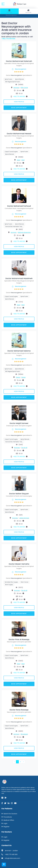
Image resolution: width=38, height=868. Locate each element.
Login (5, 823)
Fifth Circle (24, 88)
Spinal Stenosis (19, 79)
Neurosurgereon (21, 69)
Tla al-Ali (24, 448)
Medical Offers (9, 820)
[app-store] (2, 798)
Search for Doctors (10, 814)
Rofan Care (19, 4)
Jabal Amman (24, 518)
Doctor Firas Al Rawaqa (19, 639)
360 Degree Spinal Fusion (13, 82)
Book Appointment (19, 108)
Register (6, 827)
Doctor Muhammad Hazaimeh (19, 278)
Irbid (19, 160)
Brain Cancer (25, 582)
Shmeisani (24, 734)
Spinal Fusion (8, 79)
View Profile (19, 102)
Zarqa (18, 377)
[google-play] (6, 798)
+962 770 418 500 (8, 39)
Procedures (8, 817)
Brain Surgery (9, 585)
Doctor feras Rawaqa (19, 710)
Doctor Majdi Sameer (19, 423)
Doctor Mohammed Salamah (19, 61)
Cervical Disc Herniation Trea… (14, 227)
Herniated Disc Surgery (11, 582)
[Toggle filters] (4, 865)
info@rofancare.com (12, 858)
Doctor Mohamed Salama (19, 351)
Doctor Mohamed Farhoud (19, 206)
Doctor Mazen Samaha (19, 564)
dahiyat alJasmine (24, 232)
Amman (16, 88)
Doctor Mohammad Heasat (19, 134)
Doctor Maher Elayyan (19, 494)
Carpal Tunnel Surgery (11, 152)
